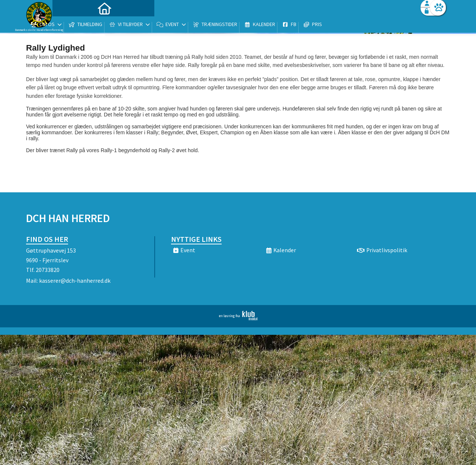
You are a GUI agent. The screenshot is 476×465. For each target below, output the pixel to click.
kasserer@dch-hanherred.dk (75, 280)
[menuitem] (73, 25)
